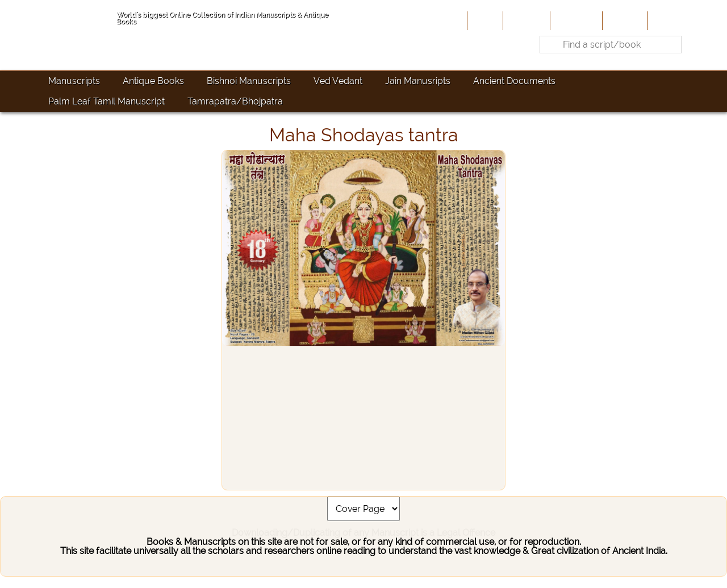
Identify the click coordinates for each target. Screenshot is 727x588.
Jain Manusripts (418, 81)
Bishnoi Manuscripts (249, 81)
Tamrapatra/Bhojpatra (235, 101)
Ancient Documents (514, 81)
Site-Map (624, 20)
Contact (668, 20)
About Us (525, 20)
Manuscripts (74, 81)
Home (484, 20)
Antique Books (153, 81)
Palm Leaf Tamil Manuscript (106, 101)
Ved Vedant (338, 81)
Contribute (575, 20)
